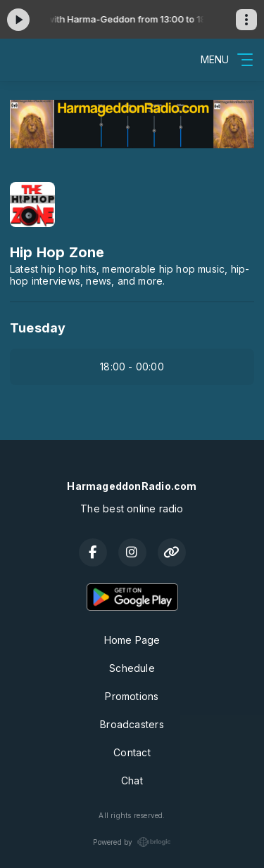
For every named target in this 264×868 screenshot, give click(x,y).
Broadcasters (132, 724)
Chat (132, 780)
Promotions (132, 696)
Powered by (132, 842)
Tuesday (38, 328)
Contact (132, 752)
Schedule (132, 668)
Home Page (132, 640)
